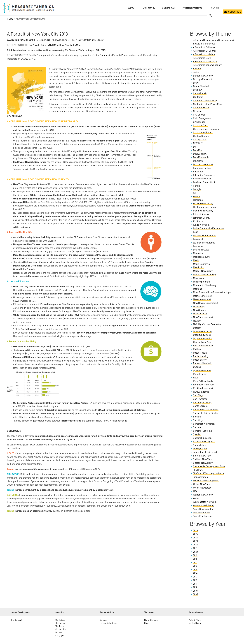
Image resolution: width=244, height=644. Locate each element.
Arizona (197, 69)
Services (104, 620)
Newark (197, 321)
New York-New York (203, 317)
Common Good (201, 125)
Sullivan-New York (202, 459)
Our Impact (169, 8)
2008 (196, 594)
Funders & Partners (108, 623)
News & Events (151, 620)
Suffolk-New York (202, 456)
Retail (196, 378)
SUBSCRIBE (235, 12)
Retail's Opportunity (203, 381)
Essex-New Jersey (202, 179)
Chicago (197, 111)
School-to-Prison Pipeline (206, 413)
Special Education (202, 438)
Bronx (196, 83)
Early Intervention (202, 168)
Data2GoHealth (201, 157)
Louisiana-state (201, 250)
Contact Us (60, 629)
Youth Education (201, 513)
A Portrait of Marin (202, 58)
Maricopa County (202, 257)
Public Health (200, 353)
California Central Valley (205, 101)
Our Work (149, 8)
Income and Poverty (203, 211)
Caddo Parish (200, 93)
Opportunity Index (202, 335)
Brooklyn (198, 90)
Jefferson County (202, 218)
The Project (60, 623)
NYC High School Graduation (208, 324)
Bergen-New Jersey (203, 76)
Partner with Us (192, 8)
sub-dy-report (200, 449)
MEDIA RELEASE (60, 40)
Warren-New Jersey (203, 495)
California (198, 97)
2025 (195, 534)
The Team (60, 626)
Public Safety (200, 360)
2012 (195, 580)
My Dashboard (195, 623)
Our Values (60, 620)
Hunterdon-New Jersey (205, 207)
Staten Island (200, 445)
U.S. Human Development (206, 481)
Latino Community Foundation (208, 228)
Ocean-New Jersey (203, 331)
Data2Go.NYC (200, 154)
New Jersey (199, 307)
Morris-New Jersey (202, 296)
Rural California (201, 392)
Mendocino (199, 267)
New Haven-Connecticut (206, 303)
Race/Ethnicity (201, 374)
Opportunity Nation (203, 338)
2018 (195, 559)
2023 (195, 541)
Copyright (60, 635)
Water (196, 498)
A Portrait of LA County (204, 51)
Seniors (197, 417)
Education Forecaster (204, 175)
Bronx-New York (201, 86)
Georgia (197, 189)
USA (195, 491)
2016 (195, 566)
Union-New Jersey (202, 488)
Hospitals (198, 200)
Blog (146, 623)
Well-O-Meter (195, 620)
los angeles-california (204, 243)
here (15, 50)
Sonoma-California (203, 431)
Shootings (198, 420)
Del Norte (198, 161)
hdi (195, 193)
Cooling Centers (201, 136)
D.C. (195, 147)
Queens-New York (202, 371)
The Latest (149, 612)
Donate (59, 632)
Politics (197, 349)
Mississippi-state (202, 282)
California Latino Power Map (207, 104)
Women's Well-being (204, 505)
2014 (195, 573)
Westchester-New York (205, 502)
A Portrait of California (204, 47)
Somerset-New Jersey (204, 424)
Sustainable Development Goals (209, 466)
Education (198, 172)
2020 (195, 552)
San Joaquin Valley (202, 403)
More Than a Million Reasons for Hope (212, 292)
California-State (201, 108)
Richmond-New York (204, 385)
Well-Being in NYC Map (47, 45)
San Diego (198, 395)
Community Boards (203, 132)
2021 (195, 548)
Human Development (20, 612)
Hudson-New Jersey (203, 204)
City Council (199, 115)
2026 (195, 530)
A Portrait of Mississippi (205, 62)
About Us (60, 612)
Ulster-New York (201, 484)
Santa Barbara (200, 406)
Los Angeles (199, 239)
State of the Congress (204, 442)
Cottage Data (200, 140)
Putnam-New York (202, 363)
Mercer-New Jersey (203, 271)
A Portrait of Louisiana (204, 54)
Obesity (197, 328)
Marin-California (201, 264)
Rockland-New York (203, 388)
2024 (195, 538)
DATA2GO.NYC (28, 59)
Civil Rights (199, 122)
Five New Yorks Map (70, 45)
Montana (198, 289)
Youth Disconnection (204, 509)
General (197, 186)
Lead (196, 232)
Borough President (202, 79)
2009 (196, 591)
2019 (195, 555)
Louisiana (198, 246)
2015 (195, 570)
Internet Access (201, 214)
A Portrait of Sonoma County (207, 65)
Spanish (197, 434)
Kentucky (198, 221)
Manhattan (199, 253)
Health (196, 197)
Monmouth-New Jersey (205, 285)
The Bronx (198, 470)
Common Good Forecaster (206, 129)
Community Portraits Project (114, 55)
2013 (195, 577)
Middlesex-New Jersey (204, 275)
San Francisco (200, 399)
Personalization (196, 612)
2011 (195, 584)
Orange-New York (202, 342)
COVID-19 (198, 143)
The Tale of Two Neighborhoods (209, 473)
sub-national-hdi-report (205, 452)
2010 (195, 587)
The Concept (16, 620)
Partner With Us (107, 612)
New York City (200, 314)
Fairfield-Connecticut (204, 182)
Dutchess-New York (203, 164)
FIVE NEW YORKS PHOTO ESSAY (87, 40)
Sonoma (197, 427)
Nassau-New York (202, 299)
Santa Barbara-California (206, 410)
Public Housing (201, 356)
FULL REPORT (43, 40)
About (132, 8)
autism (197, 72)
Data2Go (197, 150)
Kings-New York (201, 225)
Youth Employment (203, 516)
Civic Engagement (202, 118)
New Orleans (200, 310)
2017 (195, 563)
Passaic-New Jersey (203, 346)
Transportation (200, 477)
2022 (195, 545)
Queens (197, 367)
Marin (196, 260)
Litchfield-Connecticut (205, 236)
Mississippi (199, 278)
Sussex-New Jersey (203, 463)
